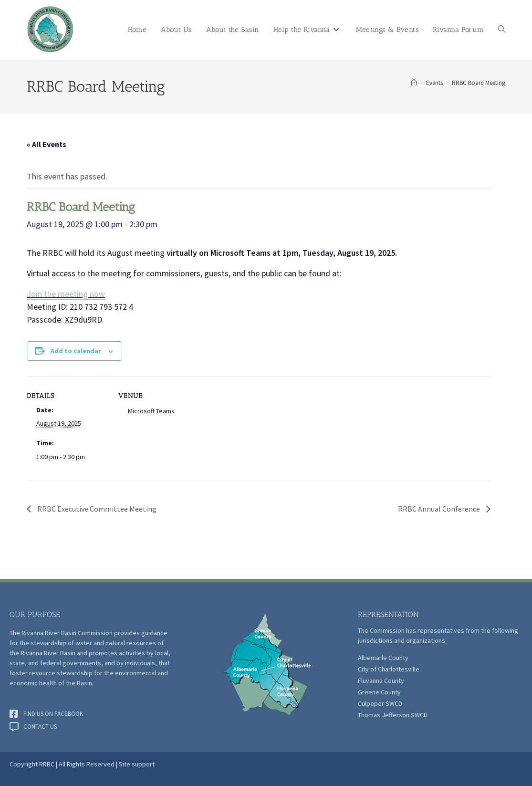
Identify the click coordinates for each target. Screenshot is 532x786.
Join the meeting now (66, 294)
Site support (137, 764)
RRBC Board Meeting (479, 83)
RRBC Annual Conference (440, 509)
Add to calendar (76, 351)
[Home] (414, 83)
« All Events (47, 144)
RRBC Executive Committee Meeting (96, 509)
